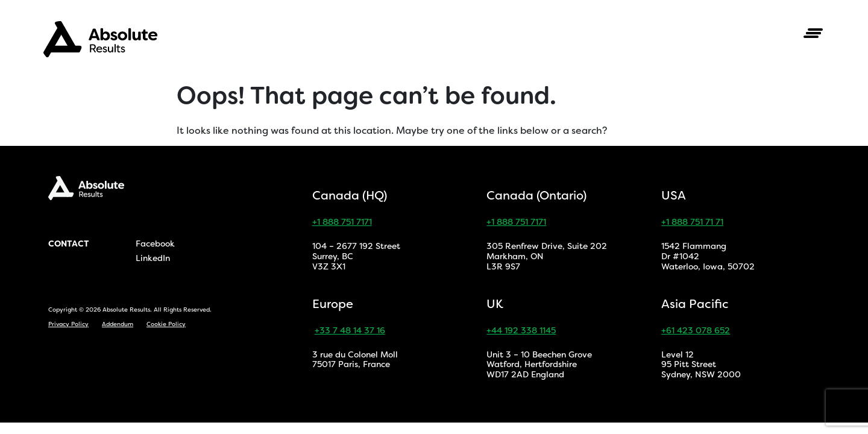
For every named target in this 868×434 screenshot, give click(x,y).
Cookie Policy (166, 324)
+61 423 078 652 (696, 330)
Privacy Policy (68, 324)
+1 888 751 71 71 (692, 222)
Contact (69, 244)
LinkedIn (153, 258)
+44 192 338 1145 (521, 330)
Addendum (118, 324)
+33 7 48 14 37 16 (350, 330)
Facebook (155, 244)
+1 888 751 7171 (342, 222)
